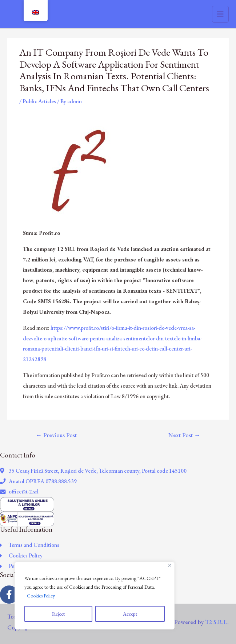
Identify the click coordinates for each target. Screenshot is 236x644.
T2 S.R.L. (217, 622)
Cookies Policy (41, 596)
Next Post (184, 435)
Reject (58, 614)
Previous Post (56, 435)
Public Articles (39, 101)
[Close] (170, 565)
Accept (130, 614)
